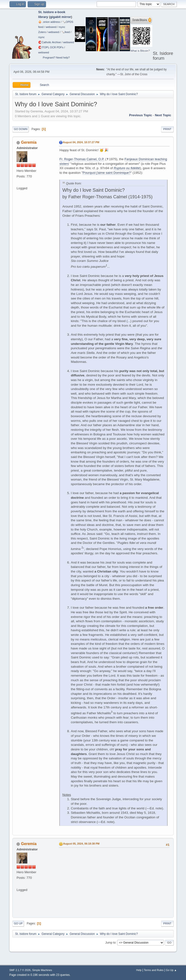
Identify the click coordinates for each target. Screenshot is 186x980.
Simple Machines (42, 970)
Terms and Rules (154, 970)
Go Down (21, 129)
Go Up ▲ (171, 970)
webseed (51, 27)
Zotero (42, 32)
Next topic (163, 115)
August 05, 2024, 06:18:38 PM (81, 844)
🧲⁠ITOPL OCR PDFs (51, 47)
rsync (62, 27)
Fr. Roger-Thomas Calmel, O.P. (82, 159)
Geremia (29, 142)
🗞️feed (66, 32)
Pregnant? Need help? (56, 58)
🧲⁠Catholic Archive (50, 42)
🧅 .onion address (49, 22)
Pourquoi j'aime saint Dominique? (107, 173)
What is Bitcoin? (140, 51)
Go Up (18, 923)
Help (139, 970)
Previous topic (141, 115)
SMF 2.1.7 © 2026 (20, 970)
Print (167, 129)
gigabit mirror (61, 17)
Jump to (111, 942)
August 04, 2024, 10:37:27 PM (81, 142)
